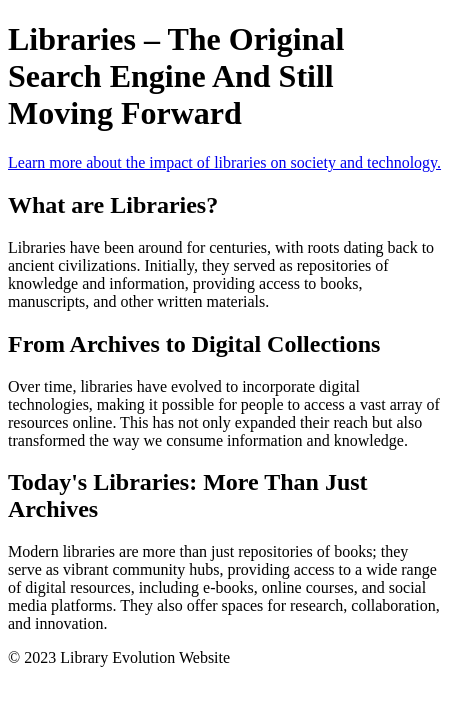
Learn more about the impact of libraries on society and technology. (224, 162)
